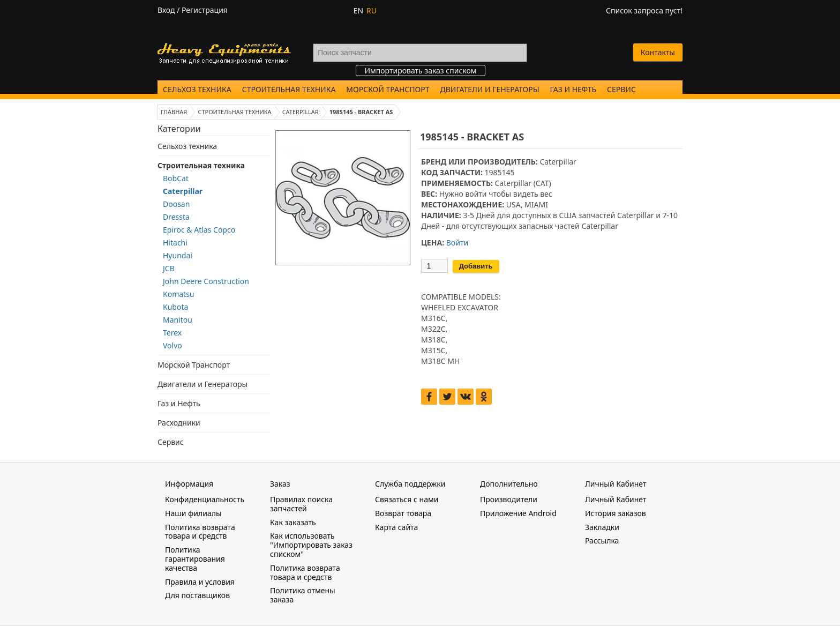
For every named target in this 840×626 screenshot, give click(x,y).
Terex (172, 333)
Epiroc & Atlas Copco (199, 230)
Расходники (179, 423)
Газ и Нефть (573, 89)
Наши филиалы (193, 513)
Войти (457, 243)
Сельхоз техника (197, 89)
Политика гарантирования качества (195, 559)
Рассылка (602, 541)
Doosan (176, 204)
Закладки (602, 527)
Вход (166, 10)
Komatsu (179, 294)
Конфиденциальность (205, 499)
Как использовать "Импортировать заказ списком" (311, 545)
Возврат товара (403, 513)
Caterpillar (183, 191)
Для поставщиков (197, 595)
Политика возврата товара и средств (200, 532)
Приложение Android (518, 513)
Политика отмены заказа (303, 595)
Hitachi (175, 243)
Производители (509, 499)
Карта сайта (396, 527)
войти (476, 194)
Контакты (658, 52)
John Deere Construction (206, 281)
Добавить (476, 266)
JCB (169, 268)
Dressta (176, 217)
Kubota (175, 307)
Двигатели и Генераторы (490, 89)
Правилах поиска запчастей (301, 504)
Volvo (172, 345)
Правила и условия (200, 582)
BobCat (176, 178)
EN (358, 10)
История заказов (616, 513)
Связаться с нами (407, 499)
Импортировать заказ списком (420, 70)
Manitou (178, 320)
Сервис (621, 89)
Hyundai (178, 255)
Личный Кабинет (616, 499)
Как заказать (293, 522)
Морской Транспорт (388, 89)
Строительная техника (289, 89)
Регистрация (205, 10)
